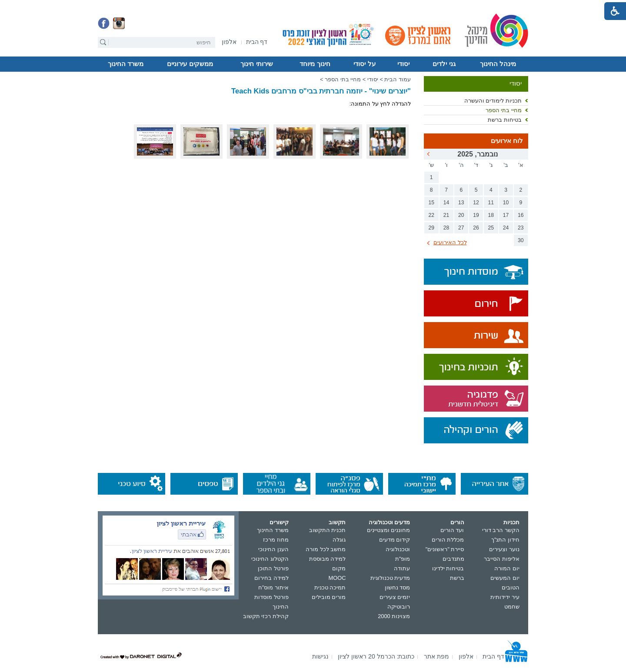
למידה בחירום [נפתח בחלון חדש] (271, 578)
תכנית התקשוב (328, 530)
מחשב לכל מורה (326, 549)
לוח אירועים (507, 141)
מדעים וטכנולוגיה (390, 522)
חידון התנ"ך (505, 540)
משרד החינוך (126, 64)
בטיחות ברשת (505, 120)
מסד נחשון (398, 587)
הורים (457, 522)
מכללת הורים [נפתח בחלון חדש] (448, 540)
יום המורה (507, 568)
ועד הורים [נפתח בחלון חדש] (452, 530)
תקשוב (337, 522)
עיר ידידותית (505, 597)
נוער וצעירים (504, 549)
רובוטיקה (399, 607)
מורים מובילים (329, 597)
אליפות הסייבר (502, 559)
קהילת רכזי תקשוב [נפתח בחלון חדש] (266, 616)
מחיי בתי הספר (504, 110)
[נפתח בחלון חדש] (229, 42)
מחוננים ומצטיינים (389, 530)
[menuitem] (229, 42)
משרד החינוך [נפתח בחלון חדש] (273, 530)
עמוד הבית (398, 79)
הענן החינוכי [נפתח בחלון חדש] (273, 549)
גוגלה (339, 540)
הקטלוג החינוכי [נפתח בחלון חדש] (270, 559)
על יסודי (364, 64)
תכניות (511, 522)
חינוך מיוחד (315, 64)
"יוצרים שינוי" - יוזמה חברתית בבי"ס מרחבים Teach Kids (321, 91)
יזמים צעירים (395, 597)
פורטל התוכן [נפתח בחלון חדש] (273, 568)
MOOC (337, 578)
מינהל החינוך (498, 64)
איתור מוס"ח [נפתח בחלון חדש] (273, 587)
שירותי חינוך (256, 64)
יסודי (403, 64)
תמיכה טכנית (330, 587)
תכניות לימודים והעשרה (493, 101)
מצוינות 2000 (394, 616)
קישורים (279, 522)
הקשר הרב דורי (501, 530)
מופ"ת (403, 559)
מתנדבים (453, 559)
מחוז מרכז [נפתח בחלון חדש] (276, 540)
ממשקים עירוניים (190, 64)
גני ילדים (444, 64)
